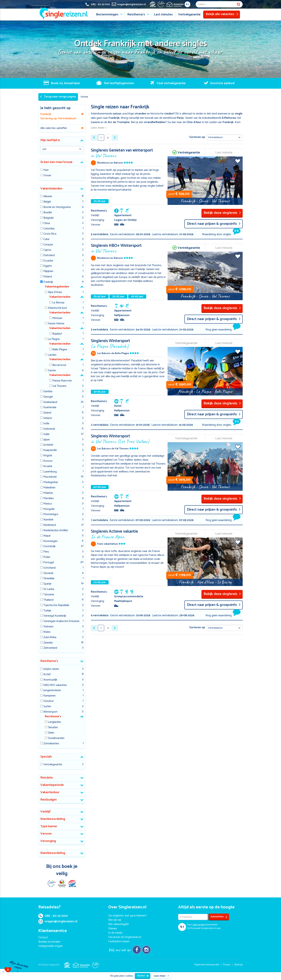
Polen (47, 557)
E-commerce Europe (51, 883)
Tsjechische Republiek (56, 605)
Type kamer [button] (49, 826)
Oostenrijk (49, 547)
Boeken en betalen (49, 942)
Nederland (50, 525)
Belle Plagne (60, 350)
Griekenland (50, 402)
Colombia (49, 229)
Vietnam (48, 627)
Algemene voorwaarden (207, 965)
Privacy (227, 965)
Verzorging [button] (48, 841)
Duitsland (49, 255)
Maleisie (48, 493)
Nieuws (113, 929)
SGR (72, 883)
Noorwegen (50, 541)
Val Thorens (59, 386)
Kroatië (48, 466)
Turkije (47, 611)
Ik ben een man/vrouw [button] (56, 162)
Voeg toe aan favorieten (238, 161)
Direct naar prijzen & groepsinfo (214, 224)
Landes (52, 355)
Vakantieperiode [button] (52, 785)
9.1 (187, 4)
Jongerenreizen (52, 690)
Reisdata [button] (47, 778)
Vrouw (47, 176)
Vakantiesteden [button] (60, 297)
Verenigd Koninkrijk (55, 616)
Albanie (48, 197)
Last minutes (163, 15)
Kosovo (48, 461)
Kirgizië (48, 456)
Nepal (47, 536)
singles (199, 925)
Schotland (49, 568)
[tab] (62, 140)
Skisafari (53, 728)
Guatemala (50, 408)
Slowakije (49, 579)
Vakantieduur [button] (50, 792)
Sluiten (143, 976)
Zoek (239, 4)
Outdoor (49, 701)
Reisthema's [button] (49, 661)
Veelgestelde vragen (51, 946)
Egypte (48, 266)
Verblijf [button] (45, 812)
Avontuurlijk (50, 680)
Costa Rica (50, 234)
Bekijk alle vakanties (222, 14)
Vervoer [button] (46, 834)
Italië (46, 434)
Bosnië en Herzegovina (57, 207)
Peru (46, 552)
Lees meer (161, 976)
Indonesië (49, 429)
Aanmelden (219, 917)
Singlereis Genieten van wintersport (128, 153)
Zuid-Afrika (50, 637)
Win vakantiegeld (118, 924)
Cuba (46, 239)
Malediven (49, 488)
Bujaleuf (57, 334)
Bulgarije (48, 218)
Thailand (48, 600)
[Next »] (115, 138)
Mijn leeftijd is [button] (50, 140)
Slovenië (48, 573)
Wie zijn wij (115, 920)
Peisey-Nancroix (62, 381)
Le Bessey (58, 303)
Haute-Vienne (56, 324)
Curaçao (48, 245)
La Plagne (54, 339)
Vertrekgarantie (189, 15)
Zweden (48, 643)
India (46, 424)
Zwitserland (50, 648)
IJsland (47, 413)
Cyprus (47, 250)
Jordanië (48, 445)
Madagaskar (51, 482)
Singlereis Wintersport (128, 343)
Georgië (48, 397)
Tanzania (49, 595)
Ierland (47, 418)
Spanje (47, 584)
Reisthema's (136, 15)
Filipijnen (48, 271)
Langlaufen (54, 722)
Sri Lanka (49, 589)
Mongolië (49, 509)
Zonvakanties (51, 744)
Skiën (51, 733)
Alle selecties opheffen (54, 128)
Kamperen (49, 696)
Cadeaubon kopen (119, 941)
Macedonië (50, 477)
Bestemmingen (107, 15)
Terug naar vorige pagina (58, 97)
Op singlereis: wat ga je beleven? (127, 916)
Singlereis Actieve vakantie (128, 534)
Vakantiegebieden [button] (57, 287)
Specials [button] (46, 757)
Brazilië (48, 213)
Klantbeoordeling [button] (53, 819)
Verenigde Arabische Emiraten (61, 621)
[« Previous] (94, 138)
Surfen (47, 707)
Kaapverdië (50, 450)
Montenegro (51, 514)
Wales (47, 632)
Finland (48, 277)
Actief (47, 675)
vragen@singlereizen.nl (58, 921)
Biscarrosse (59, 365)
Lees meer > (98, 128)
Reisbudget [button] (48, 800)
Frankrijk (48, 282)
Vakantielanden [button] (51, 189)
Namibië (48, 520)
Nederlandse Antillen (56, 531)
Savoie (52, 371)
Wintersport (50, 712)
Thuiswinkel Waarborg (62, 883)
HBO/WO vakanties (55, 685)
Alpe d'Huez (55, 292)
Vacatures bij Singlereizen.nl (125, 937)
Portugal (49, 563)
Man (46, 170)
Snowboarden (56, 738)
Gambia (48, 392)
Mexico (48, 504)
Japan (47, 440)
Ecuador (48, 261)
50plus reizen (51, 669)
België (47, 202)
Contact (43, 937)
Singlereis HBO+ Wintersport (128, 248)
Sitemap (238, 965)
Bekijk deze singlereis (222, 213)
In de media (115, 933)
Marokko (49, 499)
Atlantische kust (57, 308)
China (47, 223)
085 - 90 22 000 (53, 916)
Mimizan (57, 318)
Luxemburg (50, 472)
